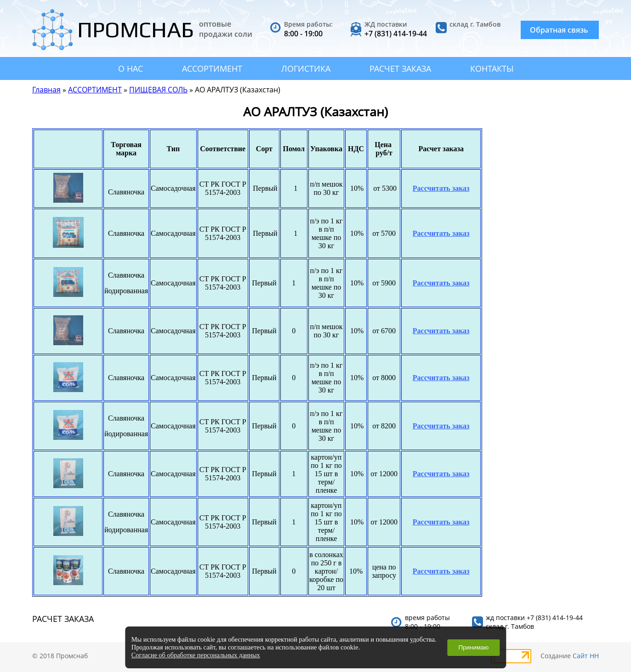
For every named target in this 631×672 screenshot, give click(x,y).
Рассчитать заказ (441, 188)
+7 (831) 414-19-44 (396, 34)
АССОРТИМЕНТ (212, 68)
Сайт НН (586, 656)
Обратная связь (559, 30)
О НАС (131, 68)
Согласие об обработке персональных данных (196, 655)
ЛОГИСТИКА (306, 68)
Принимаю (473, 647)
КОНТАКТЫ (492, 68)
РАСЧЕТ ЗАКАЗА (400, 68)
